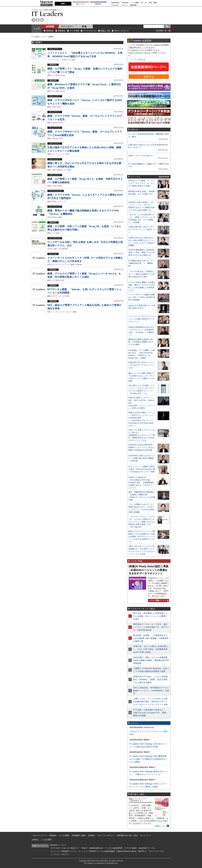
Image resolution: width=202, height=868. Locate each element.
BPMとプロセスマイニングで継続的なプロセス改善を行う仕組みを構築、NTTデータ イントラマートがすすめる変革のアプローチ (142, 537)
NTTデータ (57, 296)
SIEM (65, 60)
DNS (59, 107)
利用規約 (53, 835)
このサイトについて (39, 835)
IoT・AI (144, 3)
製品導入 (98, 4)
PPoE (55, 217)
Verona (55, 123)
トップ (36, 29)
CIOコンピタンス (122, 31)
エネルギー (115, 5)
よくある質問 (46, 840)
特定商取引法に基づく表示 (127, 835)
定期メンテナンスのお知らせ (141, 156)
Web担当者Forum (96, 848)
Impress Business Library (139, 53)
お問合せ (35, 840)
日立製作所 (63, 249)
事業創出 (62, 31)
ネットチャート (58, 154)
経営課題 (50, 26)
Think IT (84, 848)
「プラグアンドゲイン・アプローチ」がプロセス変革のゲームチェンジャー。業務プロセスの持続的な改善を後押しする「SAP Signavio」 (141, 522)
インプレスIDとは (138, 59)
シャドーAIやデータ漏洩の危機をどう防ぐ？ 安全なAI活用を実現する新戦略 (142, 297)
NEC (56, 249)
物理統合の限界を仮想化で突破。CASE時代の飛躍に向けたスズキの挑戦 (141, 342)
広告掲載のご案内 (79, 835)
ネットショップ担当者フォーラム (63, 851)
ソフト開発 (135, 3)
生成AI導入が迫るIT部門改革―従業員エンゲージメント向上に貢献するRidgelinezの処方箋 (141, 447)
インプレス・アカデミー (60, 854)
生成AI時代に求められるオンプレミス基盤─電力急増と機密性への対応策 (141, 458)
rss (42, 20)
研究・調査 (153, 3)
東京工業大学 (57, 170)
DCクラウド (81, 4)
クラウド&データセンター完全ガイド (65, 848)
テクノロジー (67, 26)
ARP (68, 154)
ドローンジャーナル (156, 851)
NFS (62, 280)
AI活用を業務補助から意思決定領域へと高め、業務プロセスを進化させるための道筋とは (141, 252)
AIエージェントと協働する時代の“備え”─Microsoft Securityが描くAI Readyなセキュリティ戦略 (142, 469)
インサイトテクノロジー (62, 312)
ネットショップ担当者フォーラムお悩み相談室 (97, 851)
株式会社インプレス (58, 845)
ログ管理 (72, 60)
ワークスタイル (90, 31)
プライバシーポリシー (106, 835)
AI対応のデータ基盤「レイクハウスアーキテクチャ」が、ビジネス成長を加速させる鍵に (141, 183)
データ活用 (74, 31)
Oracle (50, 249)
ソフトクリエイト (54, 60)
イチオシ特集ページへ (158, 600)
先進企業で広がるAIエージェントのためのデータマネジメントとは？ (141, 365)
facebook (38, 20)
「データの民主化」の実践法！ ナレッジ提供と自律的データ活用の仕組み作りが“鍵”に (141, 274)
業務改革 (50, 31)
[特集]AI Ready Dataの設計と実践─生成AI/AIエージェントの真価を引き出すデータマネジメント (149, 570)
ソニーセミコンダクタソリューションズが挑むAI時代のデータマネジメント (141, 319)
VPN (54, 107)
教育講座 (133, 5)
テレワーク (62, 202)
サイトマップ (145, 835)
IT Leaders (47, 14)
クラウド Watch (130, 848)
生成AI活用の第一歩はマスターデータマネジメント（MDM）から (142, 229)
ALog (63, 75)
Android (79, 265)
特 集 (84, 26)
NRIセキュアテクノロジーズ (58, 265)
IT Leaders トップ (39, 37)
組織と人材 (105, 31)
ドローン (125, 5)
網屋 (49, 75)
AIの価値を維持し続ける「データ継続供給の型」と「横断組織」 (141, 263)
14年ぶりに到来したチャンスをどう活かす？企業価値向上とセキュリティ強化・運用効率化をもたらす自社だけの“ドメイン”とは (142, 435)
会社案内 (91, 835)
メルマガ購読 (64, 835)
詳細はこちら (160, 826)
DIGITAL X (142, 851)
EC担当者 (125, 3)
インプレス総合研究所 (114, 848)
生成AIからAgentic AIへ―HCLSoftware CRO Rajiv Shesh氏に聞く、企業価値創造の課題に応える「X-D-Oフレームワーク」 (141, 482)
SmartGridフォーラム (147, 848)
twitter (34, 20)
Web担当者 (115, 3)
